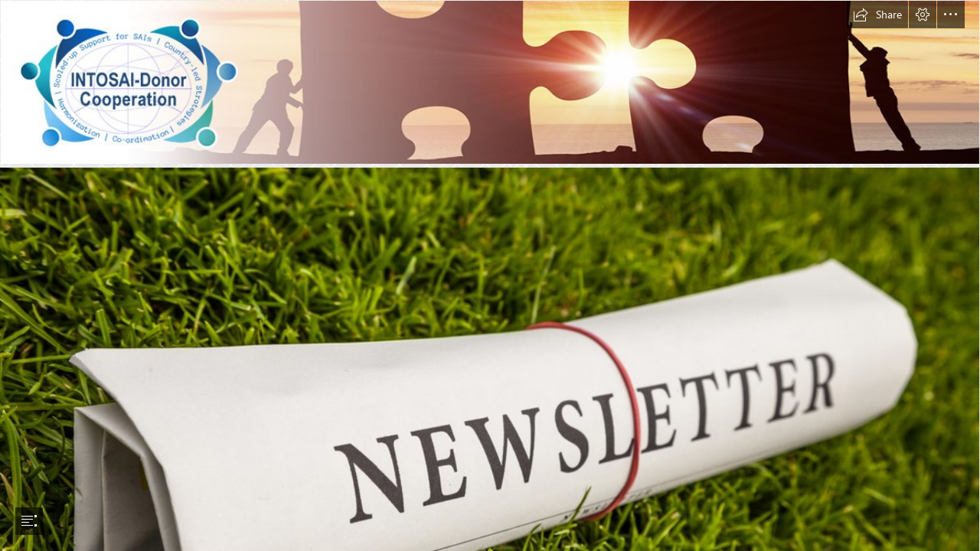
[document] (490, 275)
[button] (877, 15)
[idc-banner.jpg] (490, 82)
